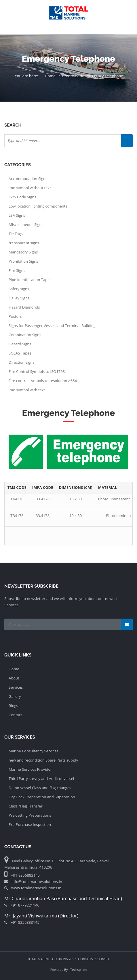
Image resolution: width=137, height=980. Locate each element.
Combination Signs (25, 335)
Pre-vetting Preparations (30, 815)
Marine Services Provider (30, 769)
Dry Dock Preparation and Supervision (42, 797)
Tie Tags (16, 234)
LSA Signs (17, 215)
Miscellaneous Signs (26, 224)
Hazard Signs (20, 344)
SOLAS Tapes (20, 353)
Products (70, 76)
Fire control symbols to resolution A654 (43, 381)
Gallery (15, 696)
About (14, 678)
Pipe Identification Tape (29, 280)
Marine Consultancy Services (34, 751)
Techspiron (78, 970)
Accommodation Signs (28, 179)
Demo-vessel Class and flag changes (40, 788)
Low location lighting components (38, 206)
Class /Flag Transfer (26, 806)
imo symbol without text (30, 188)
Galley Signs (19, 298)
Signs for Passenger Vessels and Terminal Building (52, 326)
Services (16, 687)
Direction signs (21, 362)
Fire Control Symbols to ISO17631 (38, 371)
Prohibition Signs (23, 261)
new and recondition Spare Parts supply (43, 760)
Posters (15, 316)
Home (50, 76)
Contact (15, 715)
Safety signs (19, 289)
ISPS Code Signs (22, 197)
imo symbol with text (27, 390)
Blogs (13, 706)
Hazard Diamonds (24, 307)
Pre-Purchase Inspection (30, 824)
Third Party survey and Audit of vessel (41, 778)
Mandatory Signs (23, 252)
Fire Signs (17, 270)
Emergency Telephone (104, 76)
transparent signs (24, 243)
